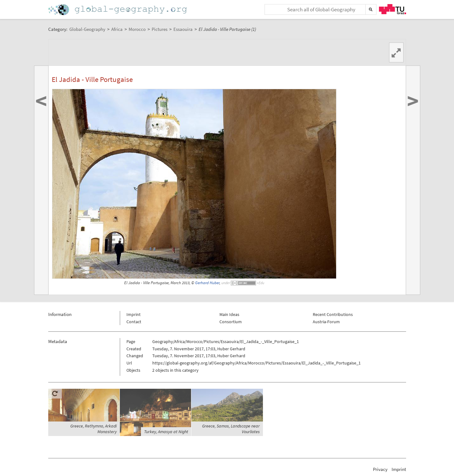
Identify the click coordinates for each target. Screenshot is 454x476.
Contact (134, 322)
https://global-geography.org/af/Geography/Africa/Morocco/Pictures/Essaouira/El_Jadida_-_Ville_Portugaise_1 (256, 363)
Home (118, 10)
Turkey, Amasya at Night (166, 432)
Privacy (380, 469)
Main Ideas (229, 314)
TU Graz (393, 9)
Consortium (231, 322)
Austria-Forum (326, 322)
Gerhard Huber (207, 283)
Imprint (134, 314)
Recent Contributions (333, 314)
